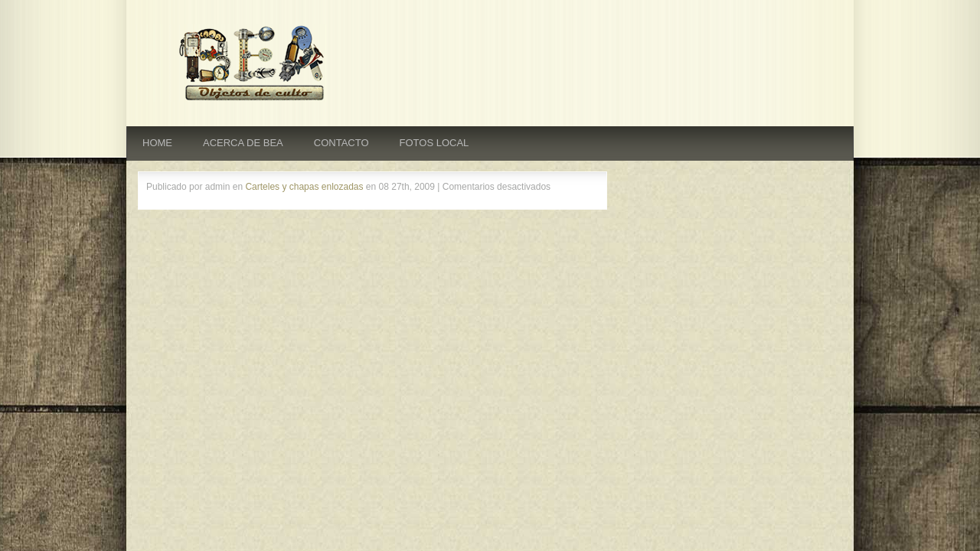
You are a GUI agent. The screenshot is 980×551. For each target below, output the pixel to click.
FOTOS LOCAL (434, 143)
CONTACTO (341, 143)
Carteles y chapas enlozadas (304, 187)
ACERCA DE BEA (243, 143)
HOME (157, 143)
